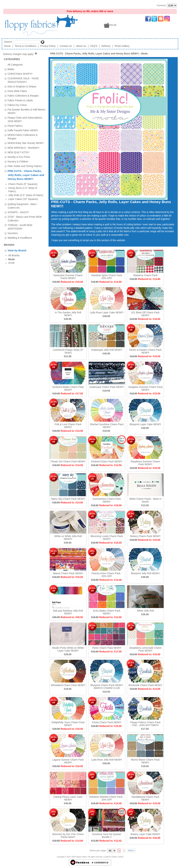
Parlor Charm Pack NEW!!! (107, 648)
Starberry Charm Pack (145, 275)
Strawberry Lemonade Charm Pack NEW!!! (145, 649)
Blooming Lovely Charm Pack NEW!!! (107, 538)
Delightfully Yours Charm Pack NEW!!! (68, 724)
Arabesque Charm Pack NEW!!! (107, 387)
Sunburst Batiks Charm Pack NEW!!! (68, 388)
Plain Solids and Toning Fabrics (25, 166)
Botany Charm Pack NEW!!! (145, 536)
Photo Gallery (122, 46)
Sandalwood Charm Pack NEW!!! (145, 798)
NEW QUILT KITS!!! (18, 152)
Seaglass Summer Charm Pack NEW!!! (145, 388)
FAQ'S (94, 46)
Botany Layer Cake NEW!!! (145, 834)
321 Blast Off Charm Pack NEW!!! (145, 314)
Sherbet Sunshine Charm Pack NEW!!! (107, 426)
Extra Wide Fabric (17, 91)
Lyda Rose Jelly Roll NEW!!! (107, 760)
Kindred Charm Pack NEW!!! (107, 461)
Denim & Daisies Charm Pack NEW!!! (145, 351)
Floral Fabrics (15, 126)
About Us (81, 46)
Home (7, 46)
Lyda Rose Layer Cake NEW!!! (107, 312)
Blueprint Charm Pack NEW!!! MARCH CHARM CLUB (107, 687)
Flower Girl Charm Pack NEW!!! (68, 461)
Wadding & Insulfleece (20, 218)
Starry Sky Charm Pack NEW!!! (68, 499)
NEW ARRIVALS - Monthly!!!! (23, 148)
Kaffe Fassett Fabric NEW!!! (23, 130)
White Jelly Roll (145, 611)
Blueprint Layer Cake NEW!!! (145, 424)
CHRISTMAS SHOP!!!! (20, 74)
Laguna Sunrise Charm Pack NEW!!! (68, 761)
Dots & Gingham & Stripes (22, 86)
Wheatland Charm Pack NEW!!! (68, 685)
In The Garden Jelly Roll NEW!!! (68, 314)
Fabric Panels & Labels (20, 100)
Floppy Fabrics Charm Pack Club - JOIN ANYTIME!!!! (145, 724)
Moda (144, 54)
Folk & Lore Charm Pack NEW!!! (68, 426)
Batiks (11, 69)
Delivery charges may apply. (20, 54)
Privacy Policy (48, 46)
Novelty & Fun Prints (19, 157)
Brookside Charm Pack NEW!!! (145, 685)
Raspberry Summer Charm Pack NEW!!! (145, 463)
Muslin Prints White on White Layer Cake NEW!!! (68, 649)
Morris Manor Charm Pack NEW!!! (145, 761)
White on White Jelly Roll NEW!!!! (68, 538)
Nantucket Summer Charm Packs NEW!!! (68, 277)
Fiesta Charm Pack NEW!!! (107, 722)
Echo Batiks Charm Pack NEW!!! (107, 612)
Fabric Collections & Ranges (23, 96)
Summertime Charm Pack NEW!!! (107, 500)
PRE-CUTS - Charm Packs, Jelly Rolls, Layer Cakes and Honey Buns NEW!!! (26, 175)
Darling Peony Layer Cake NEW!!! (68, 798)
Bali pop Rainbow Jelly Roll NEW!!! (68, 612)
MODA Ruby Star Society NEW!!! (26, 143)
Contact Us (66, 46)
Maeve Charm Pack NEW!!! (68, 573)
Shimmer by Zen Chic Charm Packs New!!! (68, 836)
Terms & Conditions (25, 46)
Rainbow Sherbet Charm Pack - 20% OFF (107, 798)
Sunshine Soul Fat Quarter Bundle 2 (107, 836)
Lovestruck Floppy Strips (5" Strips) (68, 351)
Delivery (106, 46)
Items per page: (98, 851)
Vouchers (13, 214)
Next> (132, 851)
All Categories (15, 64)
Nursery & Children (18, 161)
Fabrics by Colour (17, 105)
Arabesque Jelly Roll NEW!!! (107, 350)
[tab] (6, 69)
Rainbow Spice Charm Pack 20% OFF (107, 277)
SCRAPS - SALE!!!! (18, 193)
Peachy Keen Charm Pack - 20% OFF (107, 575)
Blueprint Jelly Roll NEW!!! (145, 573)
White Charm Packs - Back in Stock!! (145, 500)
